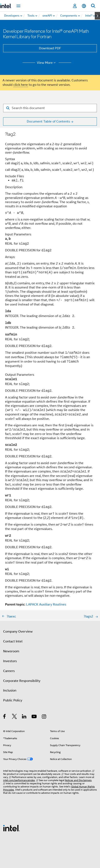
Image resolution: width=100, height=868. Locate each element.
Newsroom (11, 651)
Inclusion (10, 690)
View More (47, 63)
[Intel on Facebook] (5, 717)
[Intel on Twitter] (15, 717)
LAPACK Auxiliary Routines (46, 604)
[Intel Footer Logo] (12, 828)
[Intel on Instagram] (44, 717)
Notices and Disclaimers (78, 780)
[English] (84, 6)
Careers (9, 671)
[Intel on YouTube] (34, 717)
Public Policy (13, 700)
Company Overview (18, 632)
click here (21, 85)
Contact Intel (13, 641)
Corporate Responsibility (22, 681)
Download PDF (50, 48)
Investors (10, 661)
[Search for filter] (50, 108)
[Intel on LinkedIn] (24, 717)
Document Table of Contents (48, 121)
